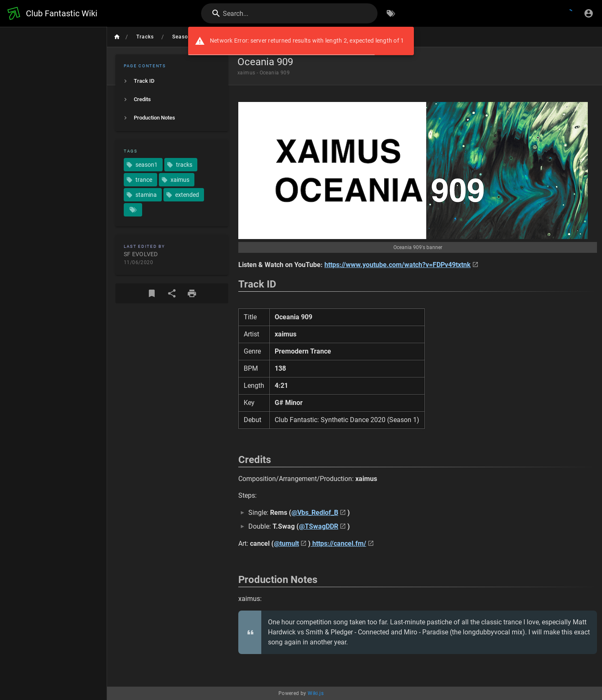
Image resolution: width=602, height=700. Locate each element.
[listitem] (172, 81)
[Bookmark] (152, 293)
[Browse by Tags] (391, 13)
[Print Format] (192, 293)
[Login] (589, 13)
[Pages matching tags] (133, 210)
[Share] (172, 293)
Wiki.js (316, 693)
